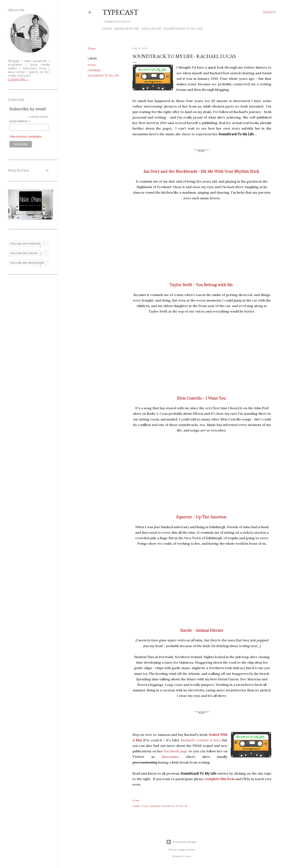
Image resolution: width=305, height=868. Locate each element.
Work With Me (127, 29)
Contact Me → (18, 79)
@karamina (170, 757)
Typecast (120, 12)
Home (107, 29)
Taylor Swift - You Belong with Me (201, 285)
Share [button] (92, 49)
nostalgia (94, 70)
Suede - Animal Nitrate (202, 630)
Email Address (20, 121)
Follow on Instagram (30, 264)
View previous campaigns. (26, 136)
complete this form (220, 779)
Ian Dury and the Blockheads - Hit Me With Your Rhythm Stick (201, 171)
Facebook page (176, 751)
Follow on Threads (30, 245)
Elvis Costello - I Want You (201, 398)
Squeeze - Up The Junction (201, 517)
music (92, 65)
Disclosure (151, 29)
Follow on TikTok (30, 253)
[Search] (269, 12)
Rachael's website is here (201, 740)
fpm (192, 850)
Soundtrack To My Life (183, 29)
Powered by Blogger (182, 842)
